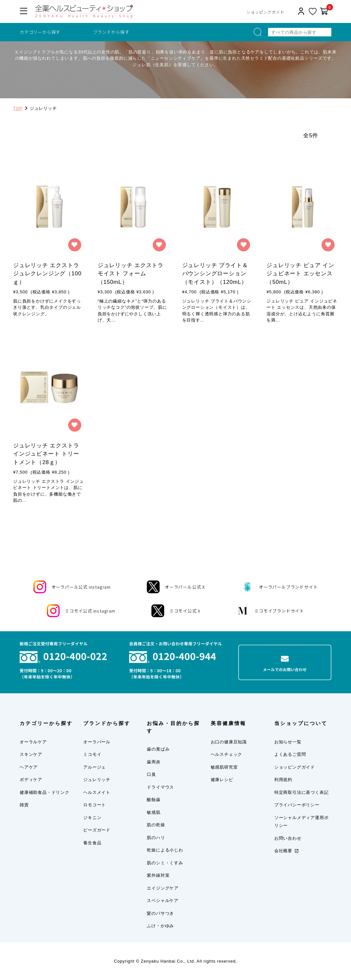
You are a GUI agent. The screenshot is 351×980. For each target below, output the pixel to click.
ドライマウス (160, 787)
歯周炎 (154, 762)
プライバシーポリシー (297, 805)
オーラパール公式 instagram (72, 587)
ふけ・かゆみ (160, 926)
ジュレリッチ (97, 780)
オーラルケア (33, 742)
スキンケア (31, 754)
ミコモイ (92, 754)
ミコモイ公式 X (176, 611)
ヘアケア (29, 767)
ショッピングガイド (265, 12)
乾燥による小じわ (165, 850)
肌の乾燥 (156, 825)
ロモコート (95, 805)
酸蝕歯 (154, 800)
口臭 (151, 774)
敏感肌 (154, 812)
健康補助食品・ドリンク (45, 792)
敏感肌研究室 (224, 767)
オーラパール (97, 742)
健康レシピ (222, 780)
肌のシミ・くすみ (165, 863)
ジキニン (92, 818)
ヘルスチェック (227, 754)
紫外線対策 (158, 875)
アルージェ (95, 767)
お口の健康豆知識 (229, 742)
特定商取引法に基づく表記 (302, 792)
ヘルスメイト (97, 792)
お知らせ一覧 (288, 742)
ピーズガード (97, 830)
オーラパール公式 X (176, 587)
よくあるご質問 (290, 754)
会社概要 (283, 851)
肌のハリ (156, 838)
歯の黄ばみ (158, 749)
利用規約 (283, 780)
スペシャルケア (163, 901)
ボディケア (31, 780)
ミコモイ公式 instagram (81, 611)
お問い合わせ (288, 838)
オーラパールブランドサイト (279, 587)
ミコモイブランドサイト (270, 611)
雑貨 (24, 805)
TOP (18, 108)
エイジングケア (163, 888)
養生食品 (92, 843)
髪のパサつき (160, 913)
